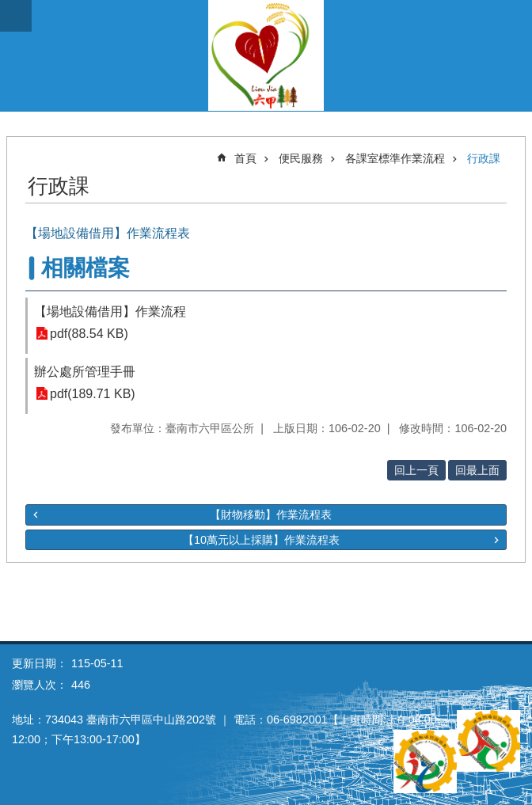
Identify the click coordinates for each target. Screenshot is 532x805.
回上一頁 (416, 470)
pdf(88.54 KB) (89, 334)
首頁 (245, 158)
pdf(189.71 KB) (93, 394)
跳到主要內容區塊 (8, 8)
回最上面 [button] (477, 470)
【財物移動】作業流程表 (271, 515)
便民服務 (301, 158)
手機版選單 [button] (16, 16)
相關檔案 (85, 268)
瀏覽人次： (40, 685)
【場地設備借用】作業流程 (110, 311)
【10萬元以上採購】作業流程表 (261, 540)
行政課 (484, 158)
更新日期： (40, 663)
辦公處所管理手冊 (85, 372)
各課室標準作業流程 (395, 158)
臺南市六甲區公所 (266, 55)
